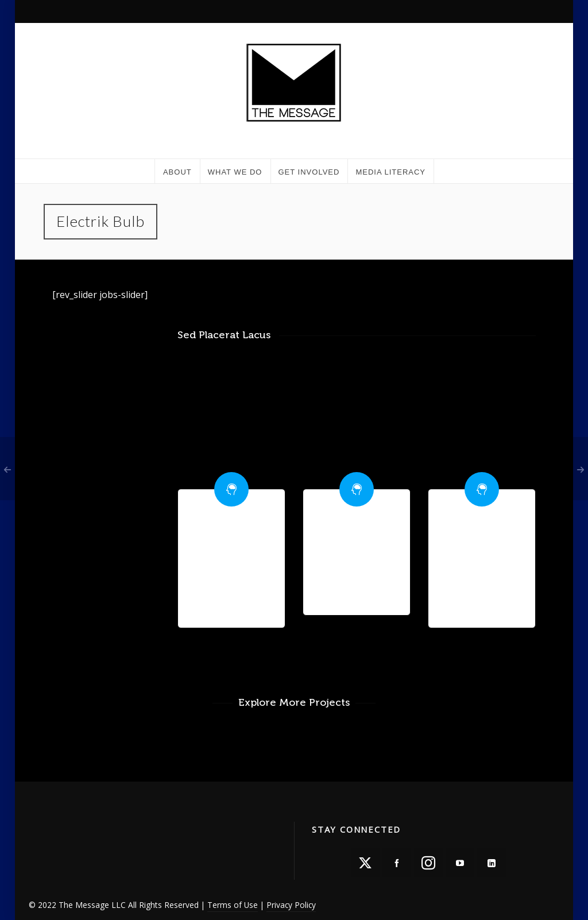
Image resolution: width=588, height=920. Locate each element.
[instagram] (428, 863)
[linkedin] (492, 863)
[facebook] (397, 863)
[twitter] (365, 863)
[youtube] (460, 863)
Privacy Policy (291, 905)
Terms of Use (233, 905)
